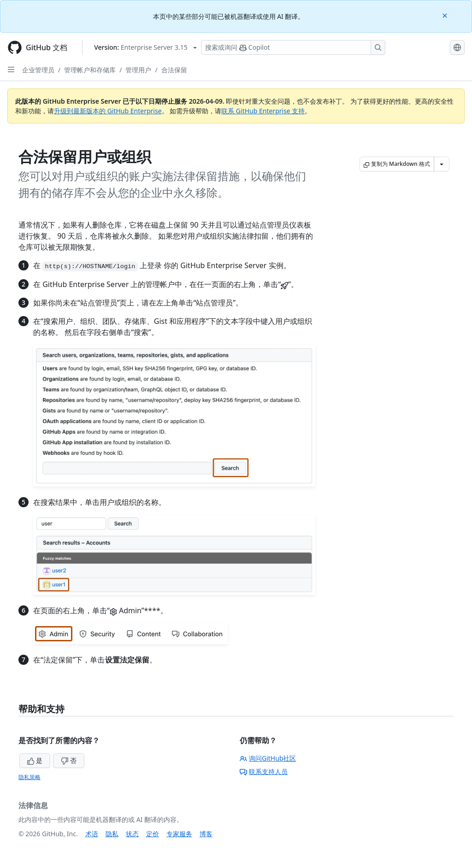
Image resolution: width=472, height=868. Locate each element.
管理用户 (138, 70)
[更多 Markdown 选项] (442, 164)
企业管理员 (38, 70)
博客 (206, 834)
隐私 (112, 834)
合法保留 (174, 70)
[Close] (446, 15)
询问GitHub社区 (268, 758)
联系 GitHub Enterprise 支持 (263, 111)
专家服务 (179, 834)
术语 (92, 834)
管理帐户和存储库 (90, 70)
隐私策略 (29, 777)
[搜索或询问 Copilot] (293, 47)
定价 (153, 834)
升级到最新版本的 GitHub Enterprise (108, 111)
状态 (132, 834)
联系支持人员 (264, 771)
